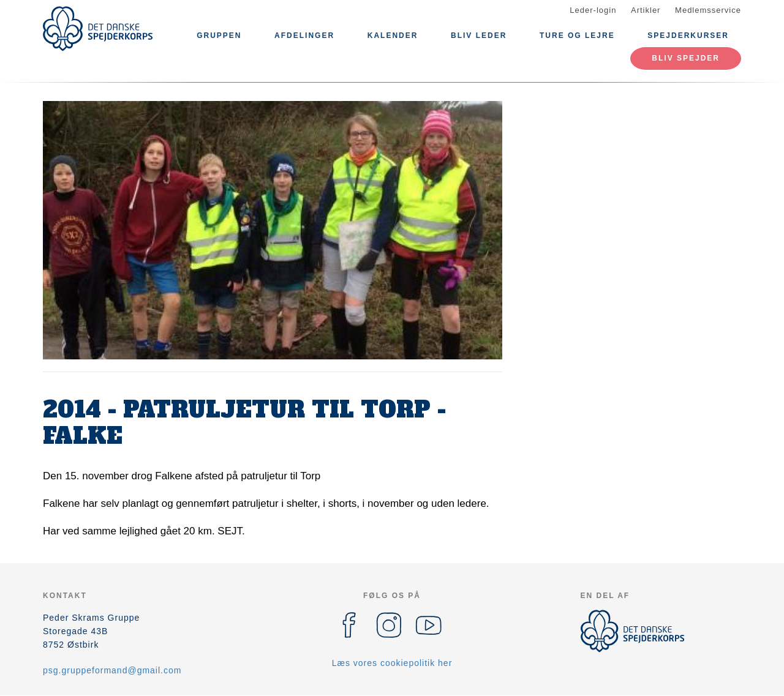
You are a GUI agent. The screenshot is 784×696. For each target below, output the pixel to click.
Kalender (393, 36)
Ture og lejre (577, 36)
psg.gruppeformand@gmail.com (112, 670)
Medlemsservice (708, 10)
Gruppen (219, 36)
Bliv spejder (686, 58)
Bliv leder (479, 36)
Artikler (646, 10)
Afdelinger (304, 36)
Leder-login (593, 10)
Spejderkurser (688, 36)
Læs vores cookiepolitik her (392, 663)
